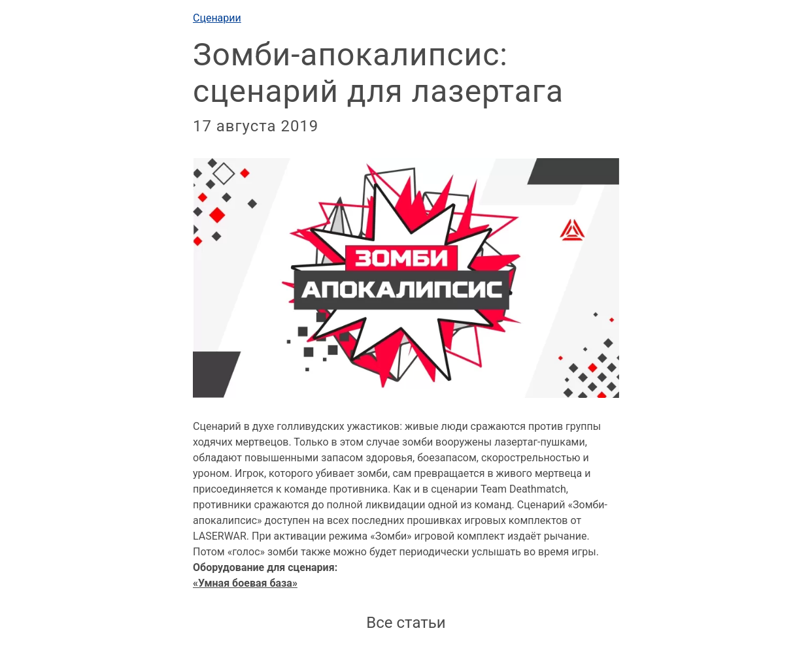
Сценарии (217, 18)
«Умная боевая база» (245, 583)
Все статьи (406, 623)
